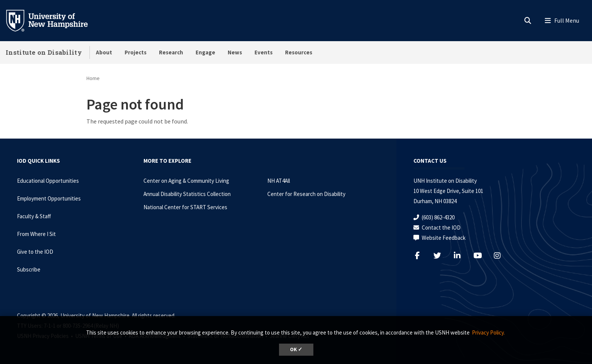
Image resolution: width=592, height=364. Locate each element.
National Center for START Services (185, 207)
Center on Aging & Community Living (186, 181)
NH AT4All (279, 181)
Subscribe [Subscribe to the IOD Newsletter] (29, 269)
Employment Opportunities (49, 198)
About (104, 52)
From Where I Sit (36, 234)
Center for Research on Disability (306, 194)
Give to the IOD (35, 252)
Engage (205, 52)
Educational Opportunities (48, 181)
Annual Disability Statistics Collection (187, 194)
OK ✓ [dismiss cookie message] (296, 349)
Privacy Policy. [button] (488, 332)
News (235, 52)
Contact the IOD (441, 227)
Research (171, 52)
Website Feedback (444, 238)
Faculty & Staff (34, 216)
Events (264, 52)
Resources (299, 52)
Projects (136, 52)
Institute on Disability (44, 52)
